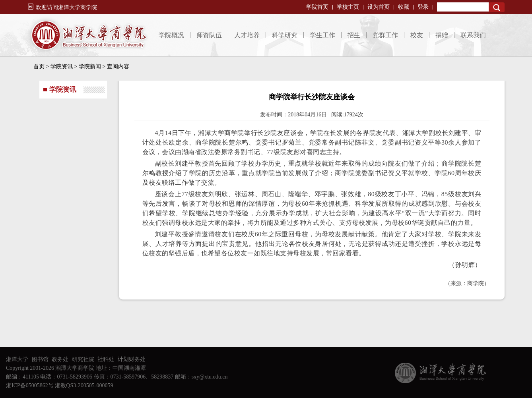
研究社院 (83, 359)
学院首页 (317, 7)
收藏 (404, 7)
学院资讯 (62, 67)
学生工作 (322, 35)
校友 (417, 35)
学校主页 (348, 7)
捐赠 (442, 35)
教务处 (60, 359)
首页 (39, 67)
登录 (423, 7)
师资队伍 (209, 35)
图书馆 (40, 359)
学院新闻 (90, 67)
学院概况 (171, 35)
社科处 (106, 359)
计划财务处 (132, 359)
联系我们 (473, 35)
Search (497, 7)
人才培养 (247, 35)
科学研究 (285, 35)
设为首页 (379, 7)
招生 (354, 35)
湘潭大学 (17, 359)
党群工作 (385, 35)
